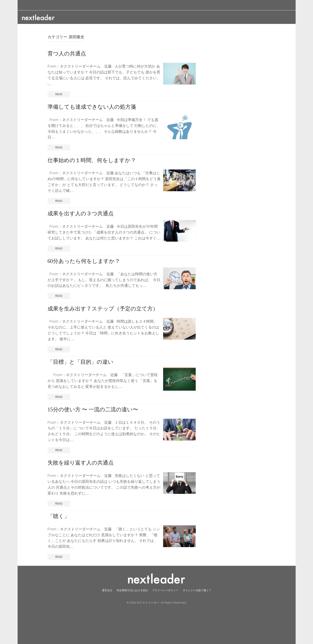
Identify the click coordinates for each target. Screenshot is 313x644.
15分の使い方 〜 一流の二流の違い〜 (93, 409)
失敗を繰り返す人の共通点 (81, 463)
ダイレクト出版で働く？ (197, 590)
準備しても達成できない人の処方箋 (92, 107)
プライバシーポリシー (165, 590)
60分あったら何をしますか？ (84, 261)
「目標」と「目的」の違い (80, 362)
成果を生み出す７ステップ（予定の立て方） (103, 309)
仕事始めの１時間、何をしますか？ (92, 160)
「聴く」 (59, 516)
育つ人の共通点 (67, 54)
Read (59, 94)
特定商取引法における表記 (132, 590)
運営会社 (107, 590)
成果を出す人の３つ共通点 (81, 213)
